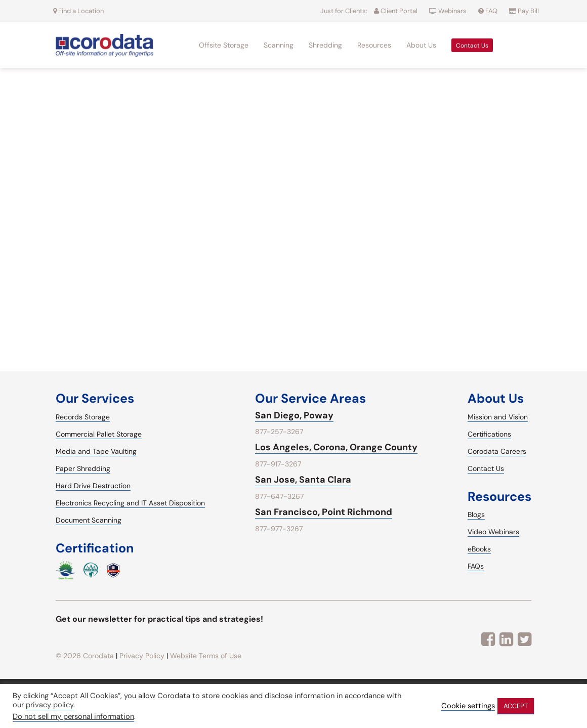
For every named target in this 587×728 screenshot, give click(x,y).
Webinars (449, 11)
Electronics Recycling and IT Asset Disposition (130, 503)
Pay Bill (524, 11)
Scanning (279, 45)
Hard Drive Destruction (93, 486)
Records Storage (83, 417)
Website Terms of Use (206, 656)
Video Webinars (493, 532)
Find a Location (78, 11)
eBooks (479, 549)
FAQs (476, 566)
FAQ (489, 11)
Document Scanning (89, 520)
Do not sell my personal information (73, 716)
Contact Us (472, 46)
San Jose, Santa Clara (303, 480)
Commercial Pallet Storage (99, 434)
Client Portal (396, 11)
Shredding (325, 45)
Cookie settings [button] (468, 706)
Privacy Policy (142, 656)
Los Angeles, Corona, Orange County (336, 447)
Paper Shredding (83, 468)
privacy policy (50, 705)
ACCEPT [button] (516, 706)
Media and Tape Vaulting (96, 451)
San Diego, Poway (294, 415)
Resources (374, 45)
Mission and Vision (498, 417)
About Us (421, 45)
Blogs (476, 515)
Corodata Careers (497, 451)
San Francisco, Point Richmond (324, 512)
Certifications (489, 434)
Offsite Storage (224, 45)
